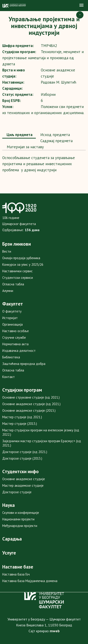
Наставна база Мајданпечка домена (30, 581)
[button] (81, 5)
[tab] (19, 135)
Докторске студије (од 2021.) (25, 452)
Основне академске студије (24, 479)
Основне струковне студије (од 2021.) (31, 397)
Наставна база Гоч (16, 574)
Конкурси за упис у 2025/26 (23, 264)
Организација (12, 324)
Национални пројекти (18, 519)
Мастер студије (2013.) (20, 424)
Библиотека (11, 357)
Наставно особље (16, 331)
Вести (7, 251)
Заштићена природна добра (24, 364)
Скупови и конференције (21, 513)
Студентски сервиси (18, 278)
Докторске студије (17, 492)
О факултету (12, 311)
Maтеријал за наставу (25, 147)
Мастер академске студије (23, 485)
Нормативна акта (15, 344)
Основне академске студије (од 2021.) (31, 404)
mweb (55, 631)
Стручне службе (14, 337)
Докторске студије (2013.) (22, 458)
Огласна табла (13, 284)
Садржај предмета (56, 141)
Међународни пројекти (20, 526)
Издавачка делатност (19, 351)
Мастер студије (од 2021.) (22, 417)
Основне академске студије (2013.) (29, 410)
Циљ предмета (19, 135)
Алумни (8, 291)
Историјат (10, 318)
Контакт (9, 377)
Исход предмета (55, 135)
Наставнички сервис (17, 271)
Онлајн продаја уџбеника (21, 258)
